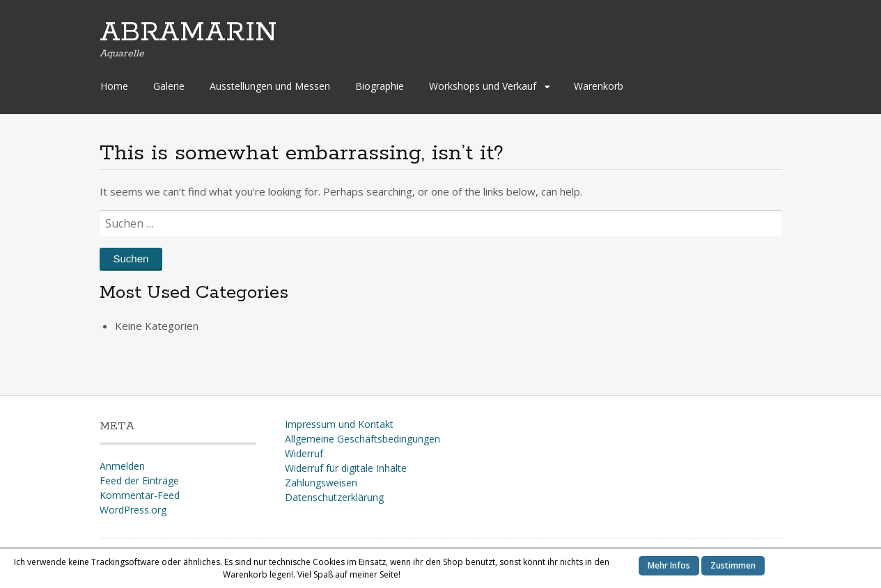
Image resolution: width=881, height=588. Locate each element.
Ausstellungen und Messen (270, 86)
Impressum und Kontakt (339, 424)
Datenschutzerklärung (334, 497)
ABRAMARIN (188, 33)
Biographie (380, 86)
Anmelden (122, 466)
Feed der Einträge (139, 480)
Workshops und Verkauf (483, 86)
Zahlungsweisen (321, 483)
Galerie (169, 86)
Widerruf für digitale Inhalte (346, 468)
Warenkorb (599, 86)
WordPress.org (133, 510)
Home (114, 86)
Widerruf (304, 453)
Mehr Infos (669, 565)
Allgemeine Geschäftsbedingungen (362, 439)
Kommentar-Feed (140, 495)
